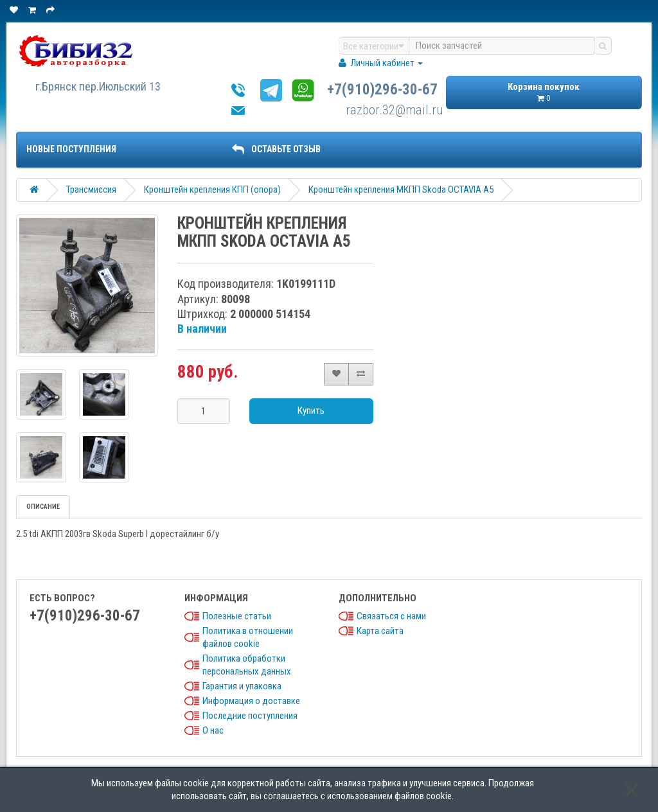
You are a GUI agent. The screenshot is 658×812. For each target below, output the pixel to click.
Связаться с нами (391, 616)
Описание (43, 507)
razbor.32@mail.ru (395, 110)
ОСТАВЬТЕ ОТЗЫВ (276, 149)
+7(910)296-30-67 (382, 90)
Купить (311, 410)
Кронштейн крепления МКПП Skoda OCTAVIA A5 (401, 190)
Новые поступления (71, 149)
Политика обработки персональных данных (247, 665)
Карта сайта (380, 631)
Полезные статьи (237, 616)
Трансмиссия (91, 190)
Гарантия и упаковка (242, 686)
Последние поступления (250, 716)
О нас (213, 730)
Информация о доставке (251, 701)
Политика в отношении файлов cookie (248, 637)
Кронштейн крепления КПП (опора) (212, 190)
